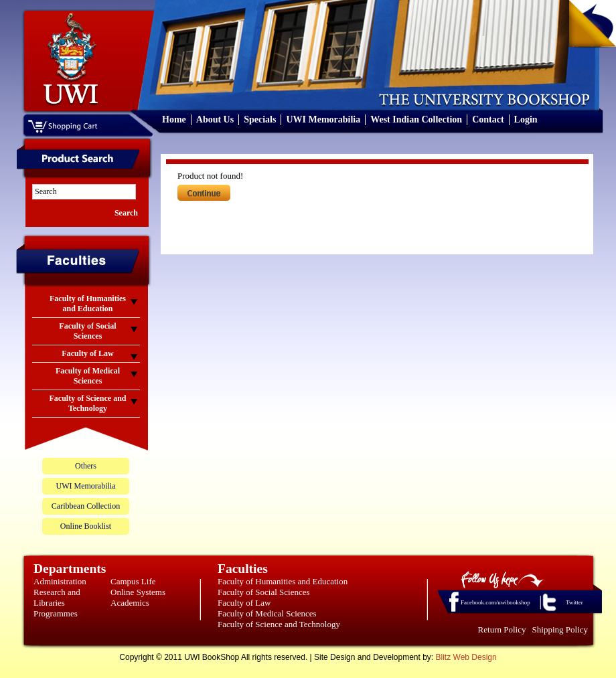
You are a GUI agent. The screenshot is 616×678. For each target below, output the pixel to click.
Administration (60, 581)
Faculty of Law (244, 603)
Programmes (56, 613)
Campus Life (133, 581)
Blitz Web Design (466, 657)
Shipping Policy (560, 629)
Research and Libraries (57, 597)
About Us (215, 119)
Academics (130, 603)
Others (86, 466)
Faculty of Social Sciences (264, 592)
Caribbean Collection (86, 506)
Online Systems (138, 592)
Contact (488, 119)
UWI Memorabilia (323, 119)
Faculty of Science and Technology (279, 624)
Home (174, 119)
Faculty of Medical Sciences (267, 613)
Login (526, 119)
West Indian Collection (416, 119)
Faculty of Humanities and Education (283, 581)
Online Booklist (86, 526)
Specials (260, 119)
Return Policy (502, 629)
